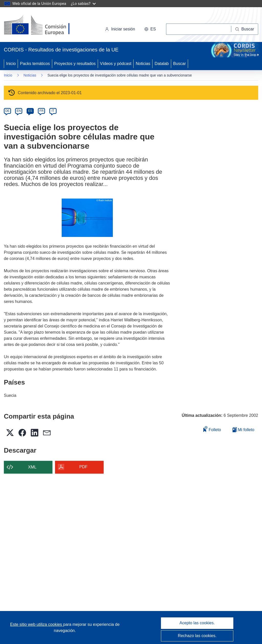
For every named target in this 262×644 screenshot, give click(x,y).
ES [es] (30, 111)
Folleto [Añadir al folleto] (212, 429)
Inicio (11, 64)
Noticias (143, 64)
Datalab (162, 64)
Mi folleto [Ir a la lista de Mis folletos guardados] (243, 430)
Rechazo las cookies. (197, 636)
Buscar (180, 64)
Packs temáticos (35, 64)
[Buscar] (245, 29)
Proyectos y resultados (75, 64)
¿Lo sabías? (83, 3)
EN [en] (19, 111)
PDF (83, 467)
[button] (150, 29)
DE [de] (8, 111)
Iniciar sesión (120, 29)
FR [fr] (41, 111)
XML (32, 467)
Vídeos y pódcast (116, 64)
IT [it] (53, 111)
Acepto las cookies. (197, 623)
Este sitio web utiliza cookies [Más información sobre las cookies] (37, 624)
